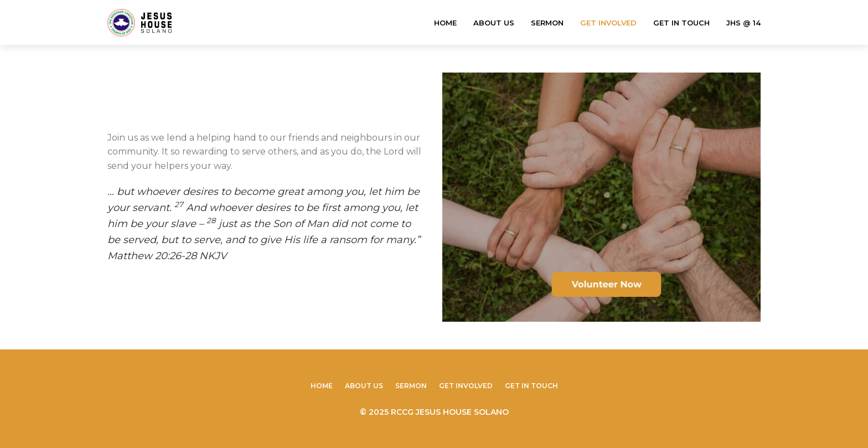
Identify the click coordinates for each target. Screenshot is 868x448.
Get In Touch (681, 23)
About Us (494, 23)
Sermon (547, 23)
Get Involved (608, 23)
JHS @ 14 (743, 23)
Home (445, 23)
